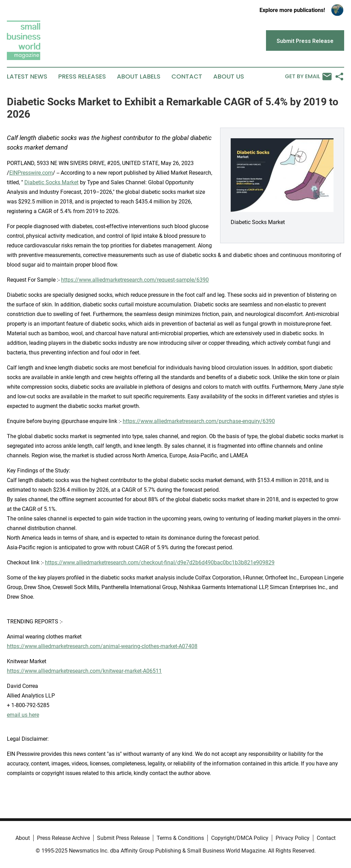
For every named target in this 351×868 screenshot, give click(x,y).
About (23, 838)
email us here (23, 715)
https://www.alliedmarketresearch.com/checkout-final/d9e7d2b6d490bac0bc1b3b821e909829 (160, 562)
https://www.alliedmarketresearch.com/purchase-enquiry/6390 (199, 421)
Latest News (27, 77)
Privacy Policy (293, 838)
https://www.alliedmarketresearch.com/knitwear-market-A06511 (84, 671)
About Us (229, 77)
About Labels (139, 77)
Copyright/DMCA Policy (240, 838)
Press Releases (82, 77)
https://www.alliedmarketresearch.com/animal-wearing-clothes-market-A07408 (102, 646)
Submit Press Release (123, 838)
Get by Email (308, 77)
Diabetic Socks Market (51, 182)
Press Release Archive (63, 838)
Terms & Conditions (180, 838)
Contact (187, 77)
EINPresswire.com (31, 173)
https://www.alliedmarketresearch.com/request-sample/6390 (135, 280)
